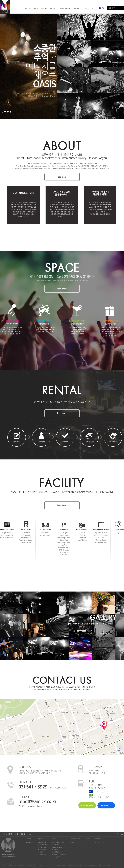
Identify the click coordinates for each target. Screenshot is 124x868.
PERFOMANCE (65, 8)
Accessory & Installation (59, 854)
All (86, 842)
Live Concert (42, 842)
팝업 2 (5, 112)
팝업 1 (2, 112)
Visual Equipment (57, 852)
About (29, 839)
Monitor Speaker (57, 847)
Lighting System (57, 857)
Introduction (30, 842)
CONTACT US (88, 8)
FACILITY (53, 8)
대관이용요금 (42, 854)
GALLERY (77, 8)
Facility (55, 839)
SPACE (36, 8)
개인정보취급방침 (7, 834)
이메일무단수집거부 (20, 834)
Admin (30, 834)
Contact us (99, 839)
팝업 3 (8, 112)
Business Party (43, 845)
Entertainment (42, 850)
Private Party (42, 847)
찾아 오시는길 (99, 842)
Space (40, 839)
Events (73, 842)
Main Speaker (56, 845)
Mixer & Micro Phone (58, 842)
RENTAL (44, 8)
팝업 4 (10, 112)
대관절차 (41, 852)
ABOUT (27, 8)
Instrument (55, 850)
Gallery (88, 839)
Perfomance (76, 839)
